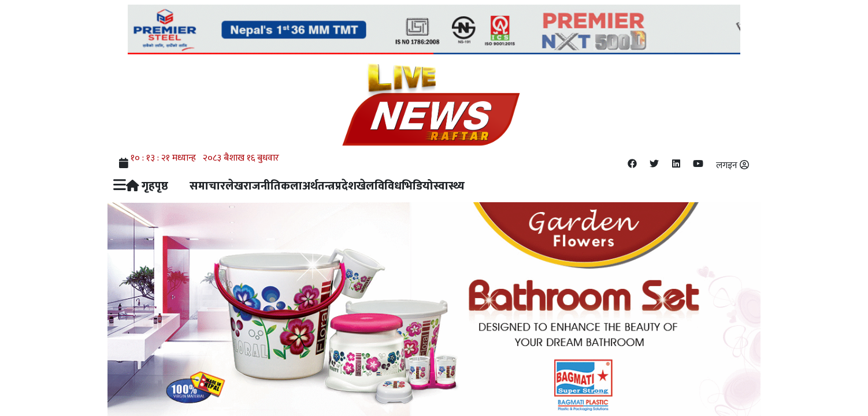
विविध (388, 186)
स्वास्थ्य (449, 186)
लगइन (732, 166)
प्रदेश (346, 186)
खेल (366, 186)
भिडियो (418, 186)
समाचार (207, 186)
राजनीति (262, 186)
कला (292, 186)
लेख (234, 186)
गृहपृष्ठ (147, 186)
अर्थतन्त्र (319, 186)
